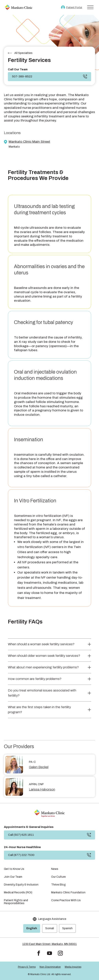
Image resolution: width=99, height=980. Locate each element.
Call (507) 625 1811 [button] (21, 835)
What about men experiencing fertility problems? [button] (43, 667)
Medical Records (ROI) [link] (18, 892)
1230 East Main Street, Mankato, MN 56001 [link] (49, 944)
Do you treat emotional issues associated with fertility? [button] (42, 693)
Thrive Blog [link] (58, 885)
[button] (39, 953)
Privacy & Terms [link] (27, 967)
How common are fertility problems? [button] (35, 679)
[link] (19, 7)
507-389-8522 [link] (22, 76)
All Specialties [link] (23, 53)
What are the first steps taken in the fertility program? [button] (39, 710)
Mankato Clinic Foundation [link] (68, 892)
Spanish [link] (67, 928)
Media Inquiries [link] (73, 967)
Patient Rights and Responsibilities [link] (16, 902)
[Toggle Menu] (90, 7)
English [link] (32, 928)
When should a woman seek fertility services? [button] (41, 644)
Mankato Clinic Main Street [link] (29, 142)
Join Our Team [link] (13, 877)
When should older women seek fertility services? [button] (44, 656)
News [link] (55, 869)
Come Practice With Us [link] (66, 900)
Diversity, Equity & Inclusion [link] (21, 885)
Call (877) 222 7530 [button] (21, 855)
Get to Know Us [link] (14, 869)
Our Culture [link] (58, 877)
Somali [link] (50, 928)
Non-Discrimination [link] (50, 967)
